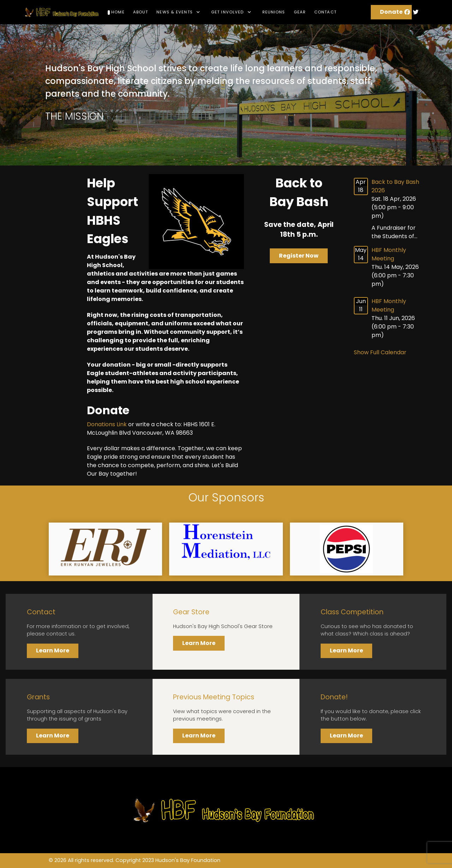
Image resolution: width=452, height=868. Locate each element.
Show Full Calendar (380, 352)
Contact (41, 612)
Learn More (53, 650)
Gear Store (191, 612)
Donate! (334, 697)
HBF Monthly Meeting (389, 254)
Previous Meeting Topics (214, 697)
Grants (38, 697)
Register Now (299, 256)
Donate (391, 12)
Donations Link (107, 424)
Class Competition (352, 612)
